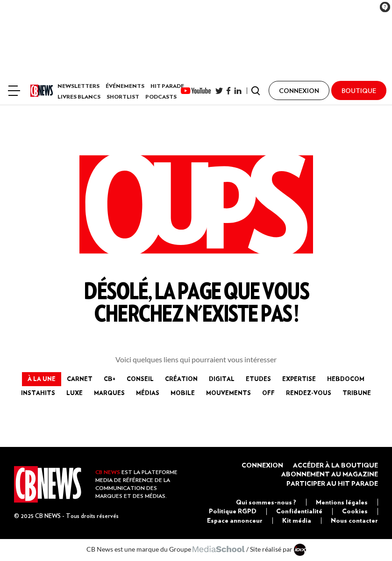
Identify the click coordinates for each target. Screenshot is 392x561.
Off (268, 393)
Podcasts (161, 97)
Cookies (355, 511)
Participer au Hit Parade (332, 483)
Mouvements (228, 393)
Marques (109, 393)
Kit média (297, 520)
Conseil (140, 379)
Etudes (258, 379)
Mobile (183, 393)
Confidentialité (299, 511)
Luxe (75, 393)
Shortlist (123, 97)
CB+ (110, 379)
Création (181, 379)
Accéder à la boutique (335, 465)
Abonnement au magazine (330, 474)
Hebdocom (346, 379)
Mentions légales (342, 502)
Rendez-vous (309, 393)
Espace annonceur (235, 520)
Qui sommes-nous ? (266, 502)
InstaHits (38, 393)
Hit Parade (167, 86)
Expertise (299, 379)
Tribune (357, 393)
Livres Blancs (79, 97)
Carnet (80, 379)
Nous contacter (354, 520)
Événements (125, 86)
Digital (222, 379)
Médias (148, 393)
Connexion (262, 465)
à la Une (42, 379)
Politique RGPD (233, 511)
